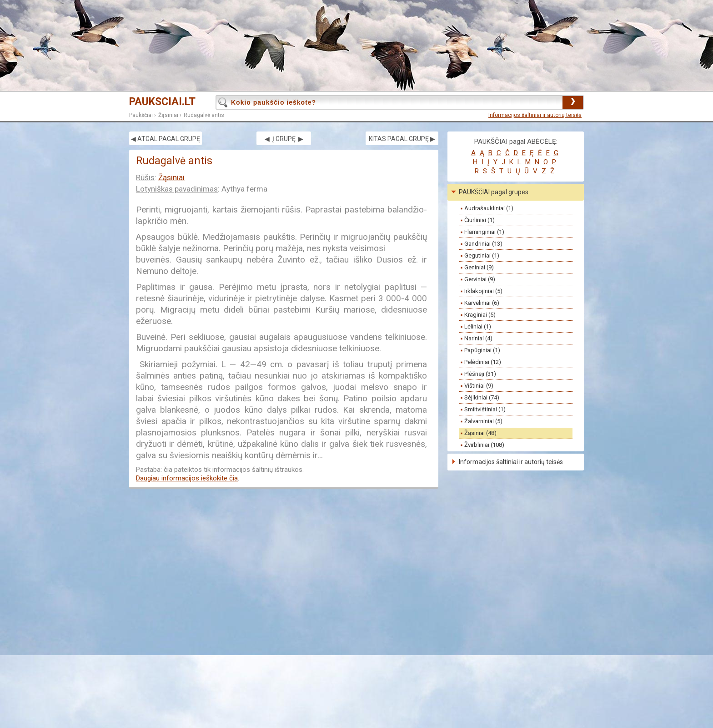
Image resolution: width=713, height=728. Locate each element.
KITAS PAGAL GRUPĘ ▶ (402, 139)
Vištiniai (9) (479, 386)
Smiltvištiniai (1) (485, 409)
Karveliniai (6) (482, 303)
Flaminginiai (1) (484, 232)
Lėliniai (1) (478, 326)
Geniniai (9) (479, 267)
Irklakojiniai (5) (483, 291)
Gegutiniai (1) (482, 255)
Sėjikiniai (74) (482, 397)
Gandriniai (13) (483, 244)
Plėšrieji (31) (480, 374)
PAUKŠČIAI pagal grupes (494, 192)
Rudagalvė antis (204, 115)
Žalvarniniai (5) (483, 421)
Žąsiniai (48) (480, 433)
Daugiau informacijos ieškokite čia (187, 478)
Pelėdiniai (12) (483, 362)
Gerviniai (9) (480, 279)
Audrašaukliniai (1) (489, 208)
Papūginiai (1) (482, 350)
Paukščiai (141, 115)
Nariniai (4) (478, 338)
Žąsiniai (168, 115)
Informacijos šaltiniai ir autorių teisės (535, 115)
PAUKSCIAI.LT (162, 102)
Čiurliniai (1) (480, 220)
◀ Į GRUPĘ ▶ (284, 139)
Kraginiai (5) (480, 315)
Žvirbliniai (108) (484, 445)
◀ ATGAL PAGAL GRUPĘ (166, 139)
